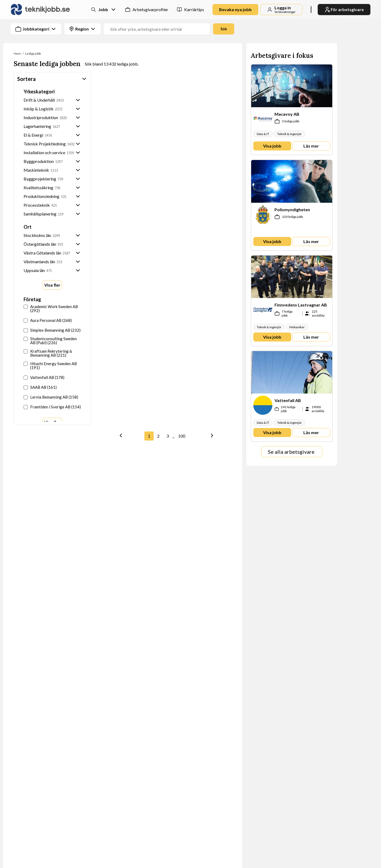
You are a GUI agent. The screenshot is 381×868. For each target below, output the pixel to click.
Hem (17, 53)
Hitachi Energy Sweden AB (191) (50, 366)
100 (182, 436)
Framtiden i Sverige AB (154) (52, 407)
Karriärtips (194, 9)
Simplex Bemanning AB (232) (52, 330)
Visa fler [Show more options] (52, 285)
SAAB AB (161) (40, 387)
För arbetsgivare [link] (344, 10)
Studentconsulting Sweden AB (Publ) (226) (50, 341)
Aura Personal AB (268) (48, 320)
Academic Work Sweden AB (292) (51, 309)
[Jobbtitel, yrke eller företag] (159, 29)
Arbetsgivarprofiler (150, 9)
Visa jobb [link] (272, 146)
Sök (224, 29)
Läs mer (311, 146)
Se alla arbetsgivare (291, 452)
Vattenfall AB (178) (44, 377)
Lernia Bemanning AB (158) (51, 397)
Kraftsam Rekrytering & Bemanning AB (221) (48, 353)
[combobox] (196, 29)
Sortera (52, 79)
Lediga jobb (33, 53)
